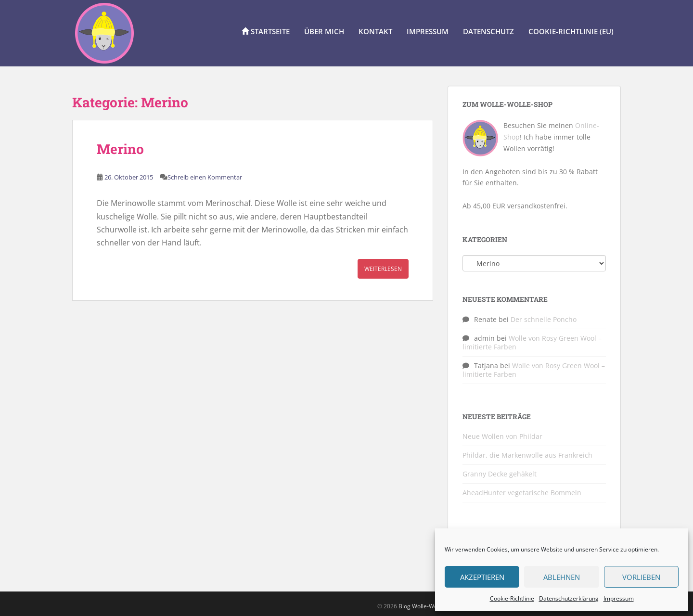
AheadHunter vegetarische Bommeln (522, 493)
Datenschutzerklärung (569, 598)
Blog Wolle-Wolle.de (425, 606)
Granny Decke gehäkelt (500, 474)
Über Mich (324, 31)
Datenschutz (488, 31)
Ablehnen (562, 577)
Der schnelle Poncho (544, 319)
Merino (120, 149)
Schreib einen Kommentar (205, 177)
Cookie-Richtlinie (512, 598)
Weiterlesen (383, 269)
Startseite (266, 31)
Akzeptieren (482, 577)
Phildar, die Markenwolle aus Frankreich (527, 455)
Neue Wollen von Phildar (502, 436)
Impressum (619, 598)
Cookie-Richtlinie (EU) (571, 31)
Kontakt (375, 31)
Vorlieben (641, 577)
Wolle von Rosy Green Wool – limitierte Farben (532, 342)
